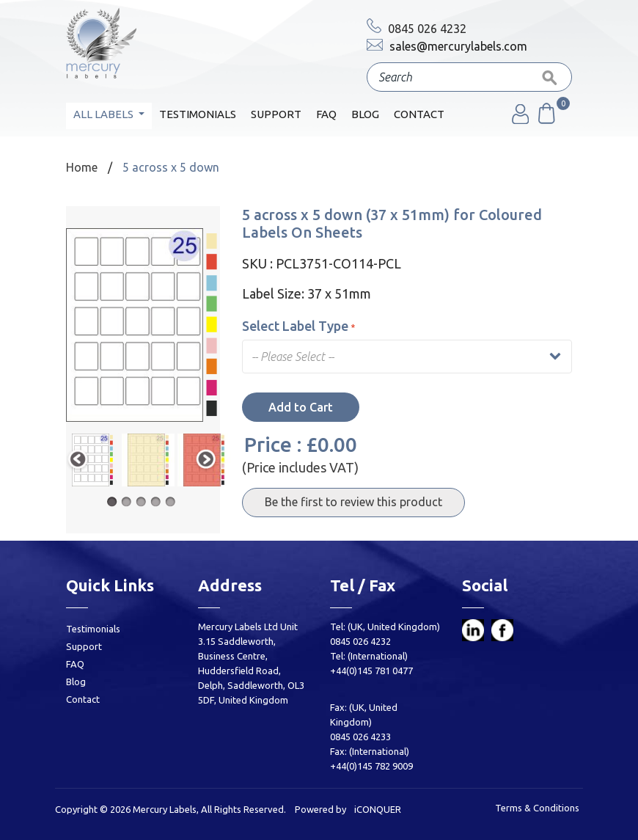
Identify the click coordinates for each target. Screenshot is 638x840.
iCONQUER (378, 809)
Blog (365, 114)
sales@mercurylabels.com (447, 46)
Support (276, 114)
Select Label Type (298, 326)
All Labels (104, 114)
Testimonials (198, 114)
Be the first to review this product (353, 502)
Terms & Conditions (537, 808)
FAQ (326, 114)
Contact (419, 114)
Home (82, 167)
